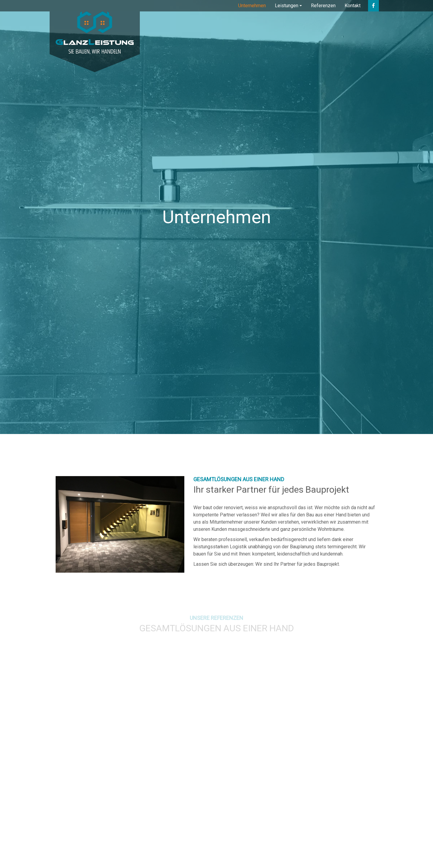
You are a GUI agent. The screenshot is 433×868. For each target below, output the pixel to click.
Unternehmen (252, 6)
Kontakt (353, 6)
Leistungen (287, 6)
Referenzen (323, 6)
